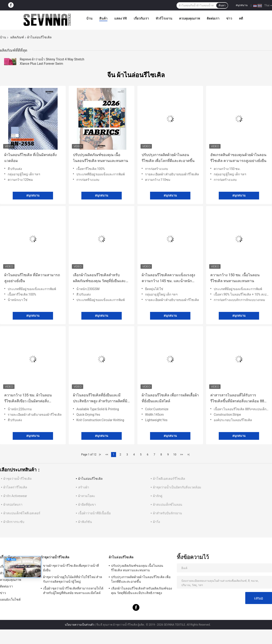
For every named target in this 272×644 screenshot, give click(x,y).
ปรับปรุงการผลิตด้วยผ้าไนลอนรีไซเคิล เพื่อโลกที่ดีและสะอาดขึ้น (168, 158)
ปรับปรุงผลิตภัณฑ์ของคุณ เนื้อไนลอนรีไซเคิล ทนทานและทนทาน (101, 158)
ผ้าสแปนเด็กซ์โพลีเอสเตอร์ (22, 513)
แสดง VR (121, 18)
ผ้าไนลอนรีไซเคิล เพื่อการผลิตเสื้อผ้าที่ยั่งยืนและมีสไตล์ (170, 398)
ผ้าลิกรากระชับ (14, 522)
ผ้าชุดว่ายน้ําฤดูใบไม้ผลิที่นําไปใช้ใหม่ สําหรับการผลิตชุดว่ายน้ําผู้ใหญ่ (73, 579)
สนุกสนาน (242, 5)
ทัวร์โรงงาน (164, 18)
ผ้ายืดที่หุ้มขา (87, 505)
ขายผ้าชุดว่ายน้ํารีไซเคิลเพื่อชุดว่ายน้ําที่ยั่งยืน (71, 568)
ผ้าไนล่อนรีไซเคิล (90, 479)
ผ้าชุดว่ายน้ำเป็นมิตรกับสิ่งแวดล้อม (177, 487)
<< (107, 455)
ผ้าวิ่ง (157, 522)
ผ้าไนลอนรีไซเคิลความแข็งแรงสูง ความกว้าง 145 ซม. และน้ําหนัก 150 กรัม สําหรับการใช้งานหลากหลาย (168, 278)
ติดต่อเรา (213, 18)
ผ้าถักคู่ (158, 496)
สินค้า (103, 18)
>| (188, 455)
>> (182, 455)
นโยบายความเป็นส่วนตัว (80, 625)
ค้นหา (222, 5)
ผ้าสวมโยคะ (87, 496)
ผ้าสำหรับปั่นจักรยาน (168, 513)
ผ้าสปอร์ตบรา (13, 505)
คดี (241, 18)
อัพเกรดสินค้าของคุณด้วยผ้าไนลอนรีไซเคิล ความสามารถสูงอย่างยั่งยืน (238, 158)
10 (175, 455)
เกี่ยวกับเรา (141, 18)
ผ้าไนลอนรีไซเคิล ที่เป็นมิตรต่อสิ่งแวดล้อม (30, 158)
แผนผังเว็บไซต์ (10, 599)
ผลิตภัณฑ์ (17, 37)
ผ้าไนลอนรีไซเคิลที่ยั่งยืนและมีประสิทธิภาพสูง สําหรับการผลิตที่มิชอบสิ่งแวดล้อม (100, 399)
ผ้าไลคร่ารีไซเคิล (15, 487)
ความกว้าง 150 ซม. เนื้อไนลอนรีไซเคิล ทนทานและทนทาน (235, 278)
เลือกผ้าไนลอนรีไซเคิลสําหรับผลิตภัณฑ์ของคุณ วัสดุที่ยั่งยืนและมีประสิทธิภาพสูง (101, 278)
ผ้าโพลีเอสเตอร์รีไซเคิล (169, 479)
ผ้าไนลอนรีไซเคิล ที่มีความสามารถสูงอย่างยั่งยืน (32, 278)
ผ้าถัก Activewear (15, 496)
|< (100, 455)
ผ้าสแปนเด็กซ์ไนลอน (168, 505)
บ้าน (89, 18)
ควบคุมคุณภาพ (189, 18)
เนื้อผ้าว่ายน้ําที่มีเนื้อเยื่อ (94, 513)
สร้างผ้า (84, 487)
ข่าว (229, 18)
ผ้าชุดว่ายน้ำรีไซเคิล (18, 479)
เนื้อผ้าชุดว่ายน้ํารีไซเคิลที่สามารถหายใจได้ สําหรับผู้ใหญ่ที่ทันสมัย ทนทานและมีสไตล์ (73, 591)
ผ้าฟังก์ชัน (85, 522)
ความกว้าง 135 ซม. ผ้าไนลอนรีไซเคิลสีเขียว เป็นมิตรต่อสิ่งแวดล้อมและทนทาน (28, 399)
